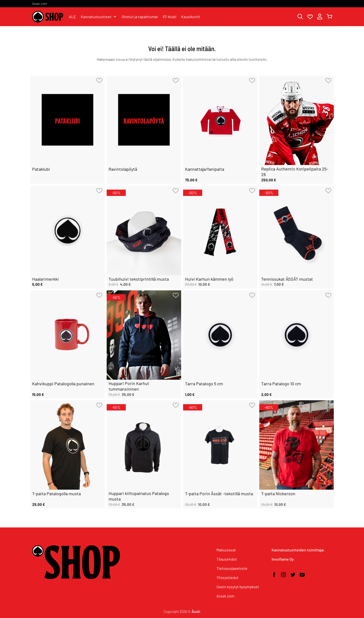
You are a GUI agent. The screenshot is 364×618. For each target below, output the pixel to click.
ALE (72, 17)
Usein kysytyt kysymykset (238, 587)
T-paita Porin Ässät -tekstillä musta (219, 494)
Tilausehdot (227, 559)
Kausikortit (191, 17)
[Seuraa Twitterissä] (293, 575)
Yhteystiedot (227, 577)
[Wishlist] (310, 17)
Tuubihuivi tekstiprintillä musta (139, 279)
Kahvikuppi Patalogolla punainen (63, 384)
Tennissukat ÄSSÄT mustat (287, 279)
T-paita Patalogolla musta (56, 494)
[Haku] (300, 17)
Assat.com (40, 4)
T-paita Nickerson (278, 494)
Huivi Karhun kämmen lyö (209, 279)
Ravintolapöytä (123, 169)
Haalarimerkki (45, 279)
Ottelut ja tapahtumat (140, 17)
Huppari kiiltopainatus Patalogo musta (139, 496)
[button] (320, 17)
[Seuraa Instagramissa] (283, 575)
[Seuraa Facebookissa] (274, 575)
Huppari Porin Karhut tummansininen (129, 386)
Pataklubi (41, 169)
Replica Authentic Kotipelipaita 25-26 (295, 172)
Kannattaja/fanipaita (205, 169)
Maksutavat (226, 550)
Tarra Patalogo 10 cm (281, 384)
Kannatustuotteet (99, 17)
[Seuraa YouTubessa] (302, 575)
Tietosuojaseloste (232, 568)
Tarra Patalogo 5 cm (204, 384)
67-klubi (170, 17)
